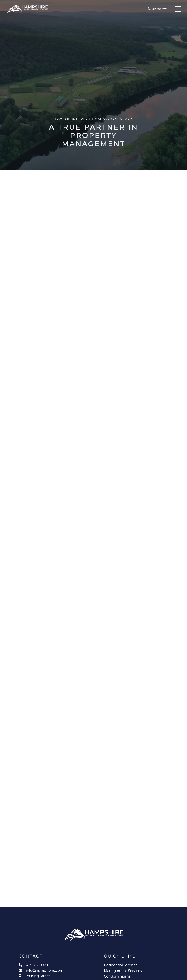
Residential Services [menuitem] (121, 965)
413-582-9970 (158, 9)
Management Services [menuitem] (123, 971)
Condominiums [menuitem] (117, 976)
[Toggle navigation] (178, 9)
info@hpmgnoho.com (41, 971)
